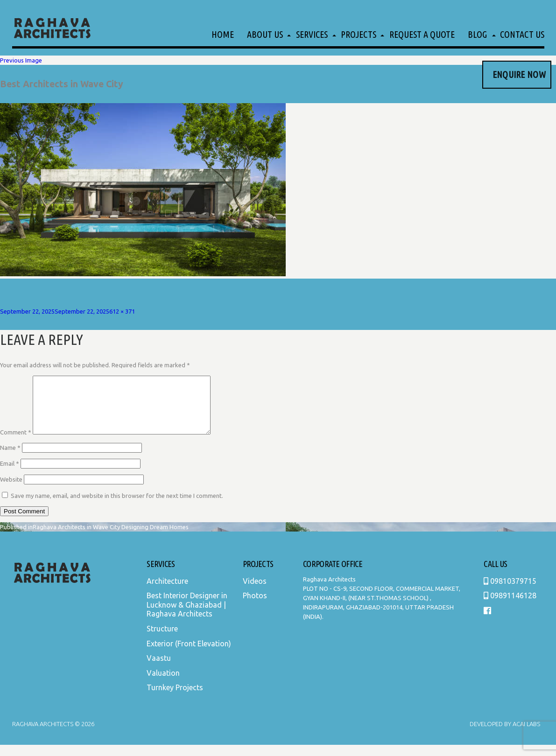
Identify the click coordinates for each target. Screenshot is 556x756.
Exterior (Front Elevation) (189, 655)
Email (10, 475)
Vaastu (159, 669)
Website (11, 490)
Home (223, 34)
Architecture (167, 592)
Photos (255, 607)
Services (312, 34)
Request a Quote (422, 34)
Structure (162, 640)
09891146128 (510, 607)
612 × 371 (122, 311)
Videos (255, 592)
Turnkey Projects (175, 699)
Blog (477, 34)
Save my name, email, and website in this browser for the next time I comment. (117, 507)
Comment (16, 443)
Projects (359, 34)
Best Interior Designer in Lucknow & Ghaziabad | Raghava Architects (187, 616)
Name (10, 459)
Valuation (163, 684)
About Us (265, 34)
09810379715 (510, 592)
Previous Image (21, 60)
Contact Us (522, 34)
